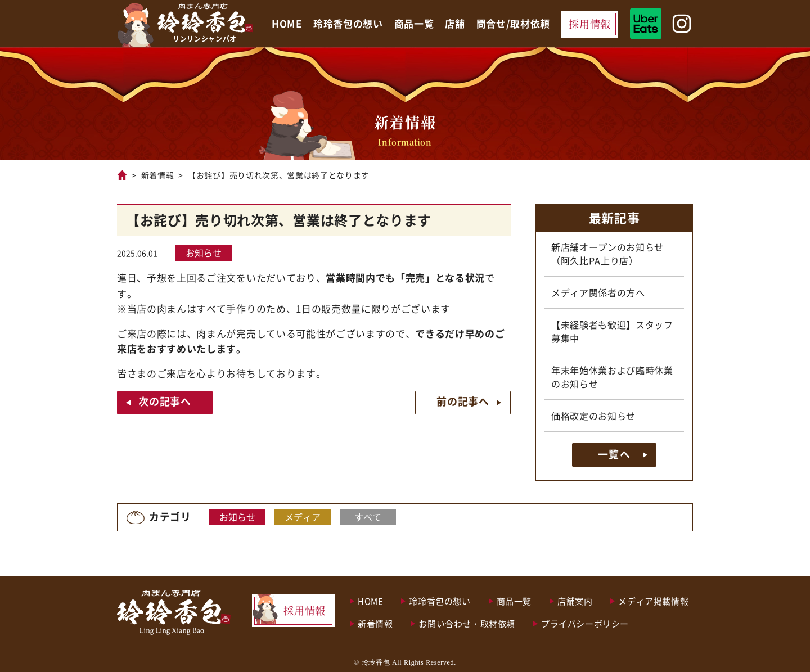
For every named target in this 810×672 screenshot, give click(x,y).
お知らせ (204, 252)
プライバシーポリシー (585, 623)
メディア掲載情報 (653, 601)
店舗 (455, 23)
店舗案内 (575, 601)
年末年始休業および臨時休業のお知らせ (612, 377)
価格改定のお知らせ (593, 416)
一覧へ (614, 454)
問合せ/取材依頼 (513, 23)
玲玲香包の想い (348, 23)
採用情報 (590, 24)
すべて (368, 517)
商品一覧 (414, 23)
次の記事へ (165, 401)
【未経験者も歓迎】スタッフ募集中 (612, 331)
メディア (303, 517)
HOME (287, 23)
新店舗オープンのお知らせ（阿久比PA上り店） (607, 254)
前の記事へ (463, 401)
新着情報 (158, 175)
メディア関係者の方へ (598, 292)
